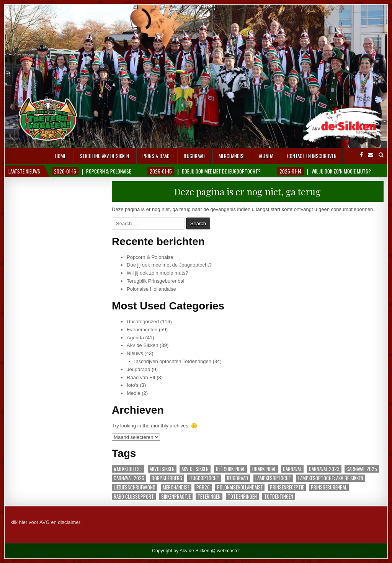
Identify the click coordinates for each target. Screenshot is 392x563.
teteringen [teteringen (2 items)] (209, 497)
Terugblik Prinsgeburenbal (155, 281)
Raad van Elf (141, 377)
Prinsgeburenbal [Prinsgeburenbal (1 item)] (329, 487)
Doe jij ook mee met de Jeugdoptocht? (169, 265)
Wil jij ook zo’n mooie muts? (157, 273)
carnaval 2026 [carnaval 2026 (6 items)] (129, 478)
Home (60, 156)
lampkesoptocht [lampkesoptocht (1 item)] (273, 478)
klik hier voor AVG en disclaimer (45, 522)
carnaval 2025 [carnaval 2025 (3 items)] (362, 469)
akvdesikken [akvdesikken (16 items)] (162, 469)
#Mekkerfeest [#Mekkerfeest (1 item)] (128, 469)
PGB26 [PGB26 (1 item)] (203, 487)
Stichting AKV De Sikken (104, 156)
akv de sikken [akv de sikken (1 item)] (195, 469)
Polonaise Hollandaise (151, 289)
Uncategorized (143, 322)
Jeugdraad (194, 156)
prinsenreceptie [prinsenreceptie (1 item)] (287, 487)
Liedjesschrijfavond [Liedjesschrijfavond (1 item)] (135, 487)
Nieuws (135, 353)
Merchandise (232, 156)
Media (133, 393)
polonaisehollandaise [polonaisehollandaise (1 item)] (240, 487)
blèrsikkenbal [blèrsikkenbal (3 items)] (230, 469)
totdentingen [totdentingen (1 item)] (279, 497)
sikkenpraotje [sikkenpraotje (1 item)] (176, 497)
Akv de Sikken (142, 345)
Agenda (266, 156)
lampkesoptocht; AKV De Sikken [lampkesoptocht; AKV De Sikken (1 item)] (331, 478)
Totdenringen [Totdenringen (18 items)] (242, 497)
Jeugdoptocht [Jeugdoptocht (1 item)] (204, 478)
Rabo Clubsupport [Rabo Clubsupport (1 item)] (134, 497)
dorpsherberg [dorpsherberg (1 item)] (167, 478)
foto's (133, 385)
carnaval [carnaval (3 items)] (292, 469)
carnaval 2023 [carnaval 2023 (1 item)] (324, 469)
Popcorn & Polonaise (150, 257)
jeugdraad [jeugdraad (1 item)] (237, 478)
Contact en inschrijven (312, 156)
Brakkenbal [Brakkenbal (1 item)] (264, 469)
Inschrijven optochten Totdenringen (173, 361)
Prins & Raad (156, 156)
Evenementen (142, 330)
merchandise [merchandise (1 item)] (176, 487)
